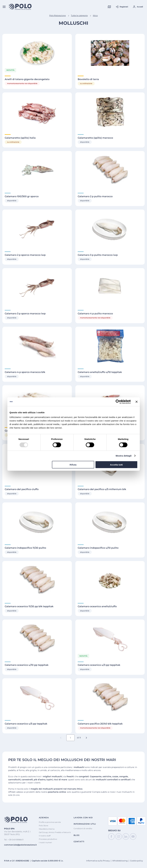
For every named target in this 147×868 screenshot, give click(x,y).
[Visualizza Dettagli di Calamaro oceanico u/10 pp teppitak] (37, 639)
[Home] (20, 7)
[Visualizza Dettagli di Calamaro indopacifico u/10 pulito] (110, 522)
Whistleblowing (120, 861)
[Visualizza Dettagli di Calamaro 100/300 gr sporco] (37, 170)
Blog (77, 835)
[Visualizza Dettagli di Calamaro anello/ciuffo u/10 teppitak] (110, 346)
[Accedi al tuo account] (138, 7)
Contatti (79, 842)
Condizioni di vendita (83, 828)
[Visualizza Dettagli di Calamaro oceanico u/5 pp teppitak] (37, 698)
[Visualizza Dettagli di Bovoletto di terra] (110, 53)
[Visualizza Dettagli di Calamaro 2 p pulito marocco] (110, 170)
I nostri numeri (45, 842)
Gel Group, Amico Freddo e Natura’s (55, 832)
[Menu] (4, 7)
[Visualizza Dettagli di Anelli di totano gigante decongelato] (37, 53)
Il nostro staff (45, 836)
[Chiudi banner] (137, 402)
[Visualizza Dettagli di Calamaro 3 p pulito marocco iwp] (110, 229)
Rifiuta (73, 465)
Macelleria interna (47, 829)
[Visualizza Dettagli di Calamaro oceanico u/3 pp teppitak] (110, 639)
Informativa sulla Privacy (98, 861)
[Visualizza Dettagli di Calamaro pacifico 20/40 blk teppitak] (110, 698)
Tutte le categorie (79, 15)
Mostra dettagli (124, 456)
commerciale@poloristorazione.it (20, 845)
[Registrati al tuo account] (122, 7)
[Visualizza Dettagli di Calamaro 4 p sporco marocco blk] (37, 346)
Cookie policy (136, 861)
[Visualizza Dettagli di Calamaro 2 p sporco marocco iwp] (37, 229)
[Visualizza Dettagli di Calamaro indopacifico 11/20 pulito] (37, 522)
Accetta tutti (116, 465)
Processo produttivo (48, 839)
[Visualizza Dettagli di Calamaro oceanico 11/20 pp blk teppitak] (37, 580)
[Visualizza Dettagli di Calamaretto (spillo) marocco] (110, 112)
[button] (86, 738)
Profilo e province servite (50, 822)
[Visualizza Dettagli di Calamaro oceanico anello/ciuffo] (110, 580)
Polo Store (43, 826)
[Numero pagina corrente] (70, 738)
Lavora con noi (83, 818)
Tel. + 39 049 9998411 (14, 840)
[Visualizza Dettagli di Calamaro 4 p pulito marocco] (110, 287)
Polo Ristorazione (58, 15)
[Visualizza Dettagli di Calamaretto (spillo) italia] (37, 112)
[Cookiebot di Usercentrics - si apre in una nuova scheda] (118, 402)
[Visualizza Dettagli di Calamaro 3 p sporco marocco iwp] (37, 287)
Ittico (95, 15)
